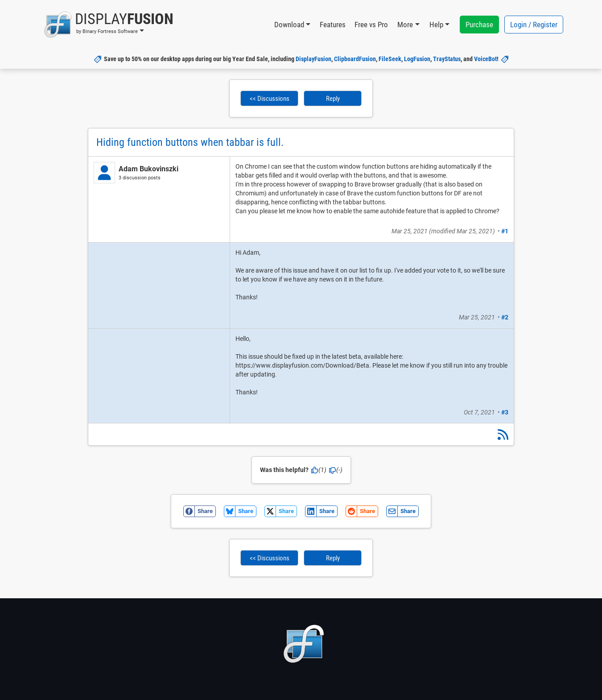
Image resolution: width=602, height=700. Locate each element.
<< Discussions (270, 99)
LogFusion (417, 59)
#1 (505, 231)
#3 (505, 412)
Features (333, 25)
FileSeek (390, 59)
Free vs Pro (371, 25)
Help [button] (436, 25)
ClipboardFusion (355, 59)
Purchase (479, 25)
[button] (109, 25)
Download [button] (289, 25)
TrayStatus (447, 59)
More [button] (405, 25)
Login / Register (534, 25)
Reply (333, 99)
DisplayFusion (313, 59)
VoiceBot (485, 59)
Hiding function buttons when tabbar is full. (190, 142)
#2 (505, 317)
